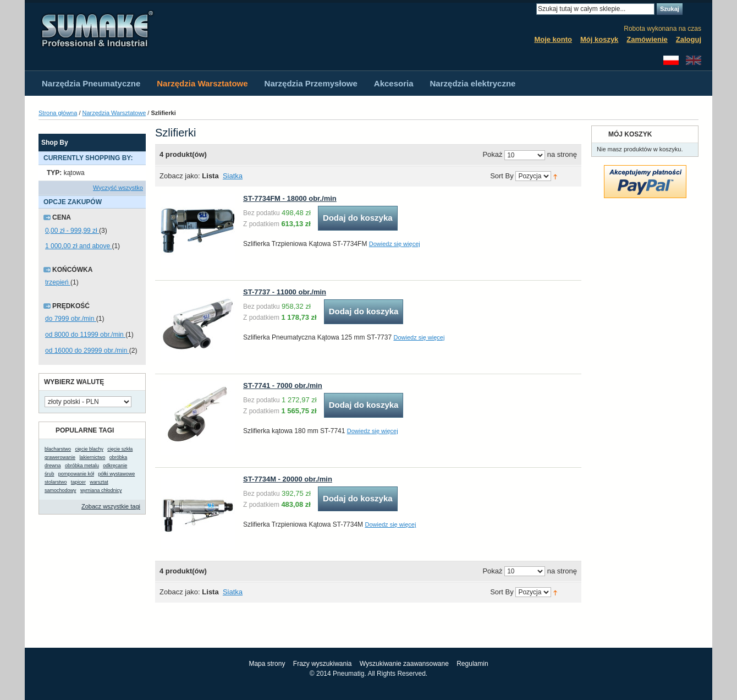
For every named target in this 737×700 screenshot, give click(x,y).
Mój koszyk (599, 39)
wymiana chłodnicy (101, 490)
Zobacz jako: (180, 176)
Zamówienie (647, 39)
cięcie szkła (120, 449)
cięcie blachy (89, 449)
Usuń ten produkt (141, 173)
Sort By (502, 176)
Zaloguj (689, 39)
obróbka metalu (82, 466)
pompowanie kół (76, 474)
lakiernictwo (92, 457)
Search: (530, 9)
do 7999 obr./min (71, 319)
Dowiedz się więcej (395, 244)
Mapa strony (267, 664)
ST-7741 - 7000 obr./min (283, 385)
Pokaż (492, 155)
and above (78, 246)
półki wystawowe (116, 474)
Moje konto (553, 39)
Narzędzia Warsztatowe (114, 113)
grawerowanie (60, 457)
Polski (671, 60)
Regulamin (472, 664)
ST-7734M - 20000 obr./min (288, 479)
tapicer (78, 482)
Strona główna (58, 113)
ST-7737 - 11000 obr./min (285, 292)
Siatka (233, 176)
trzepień (58, 282)
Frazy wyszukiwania (323, 664)
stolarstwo (56, 482)
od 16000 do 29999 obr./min (87, 351)
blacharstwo (58, 449)
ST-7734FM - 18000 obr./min (290, 198)
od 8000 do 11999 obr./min (85, 335)
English (694, 60)
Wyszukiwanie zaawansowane (404, 664)
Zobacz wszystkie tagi (111, 506)
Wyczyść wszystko (118, 188)
